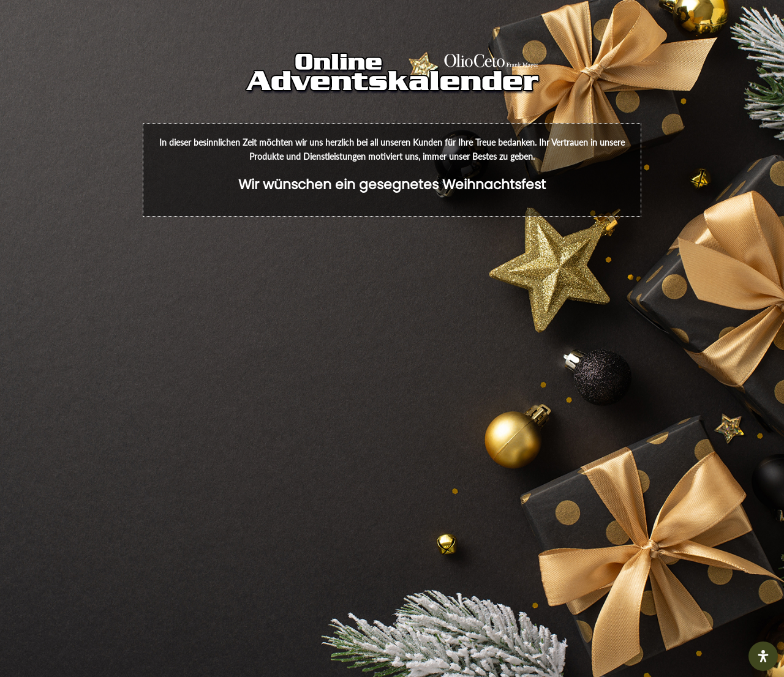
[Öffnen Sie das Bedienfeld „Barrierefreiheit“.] (763, 656)
